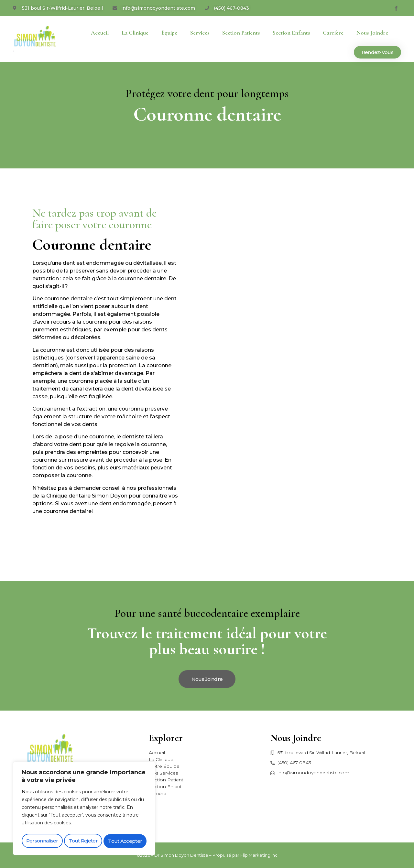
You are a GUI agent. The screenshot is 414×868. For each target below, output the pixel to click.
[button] (377, 52)
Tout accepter (125, 841)
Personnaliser (42, 841)
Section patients (241, 33)
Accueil (100, 33)
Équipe (169, 33)
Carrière (333, 33)
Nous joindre (372, 33)
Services (200, 33)
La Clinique (135, 33)
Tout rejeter (83, 841)
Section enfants (291, 33)
